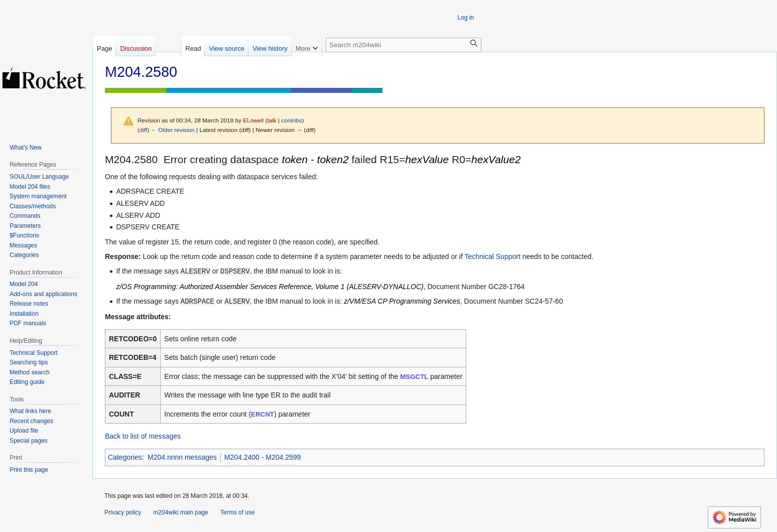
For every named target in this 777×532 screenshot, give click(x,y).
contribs (291, 120)
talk (272, 120)
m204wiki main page (180, 512)
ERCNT (263, 414)
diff (143, 130)
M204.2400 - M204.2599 (263, 457)
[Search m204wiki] (404, 45)
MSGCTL (414, 377)
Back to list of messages (143, 436)
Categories (125, 457)
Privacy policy (123, 512)
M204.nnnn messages (182, 457)
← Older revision (173, 130)
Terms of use (238, 512)
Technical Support (493, 256)
